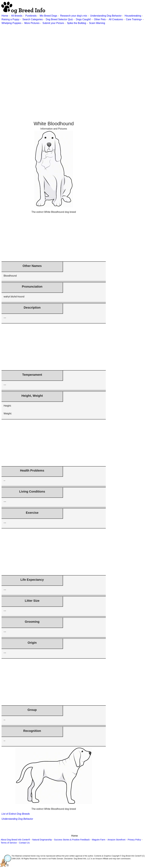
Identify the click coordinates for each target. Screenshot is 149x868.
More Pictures (32, 23)
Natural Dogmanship (42, 840)
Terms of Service (9, 843)
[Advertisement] (74, 46)
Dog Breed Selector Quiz (59, 19)
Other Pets (100, 19)
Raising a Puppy (11, 19)
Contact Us (24, 843)
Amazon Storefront (116, 840)
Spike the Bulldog (77, 23)
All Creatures (116, 19)
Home (5, 16)
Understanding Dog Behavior (106, 16)
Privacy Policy (134, 840)
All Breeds (17, 16)
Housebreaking (133, 16)
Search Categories (33, 19)
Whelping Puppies (11, 23)
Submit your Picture (53, 23)
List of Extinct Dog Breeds (16, 814)
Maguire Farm (98, 840)
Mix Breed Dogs (48, 16)
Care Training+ (134, 19)
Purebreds (31, 16)
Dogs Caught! (83, 19)
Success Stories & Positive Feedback (72, 840)
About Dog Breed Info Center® (15, 840)
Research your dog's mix (74, 16)
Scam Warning (97, 23)
